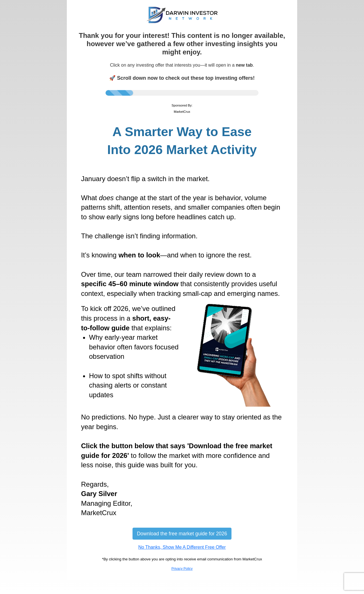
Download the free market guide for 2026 (182, 534)
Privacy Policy (182, 569)
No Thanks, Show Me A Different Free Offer (182, 547)
